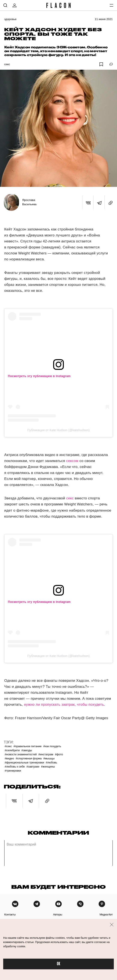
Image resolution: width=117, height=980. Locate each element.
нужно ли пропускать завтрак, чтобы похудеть (64, 705)
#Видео (9, 758)
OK (58, 964)
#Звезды (27, 750)
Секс (7, 64)
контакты (10, 914)
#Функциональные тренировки (24, 762)
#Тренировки (13, 771)
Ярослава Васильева (29, 202)
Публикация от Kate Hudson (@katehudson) (58, 430)
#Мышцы (49, 758)
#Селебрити (12, 750)
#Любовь (51, 762)
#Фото (59, 754)
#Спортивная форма (29, 758)
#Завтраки (33, 767)
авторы (58, 914)
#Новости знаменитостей (21, 754)
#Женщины (48, 767)
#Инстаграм (46, 754)
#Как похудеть (52, 746)
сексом (72, 461)
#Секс (8, 746)
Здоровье (10, 19)
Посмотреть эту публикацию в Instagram (39, 376)
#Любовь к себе (15, 767)
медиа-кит (106, 914)
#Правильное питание (28, 746)
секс (70, 498)
